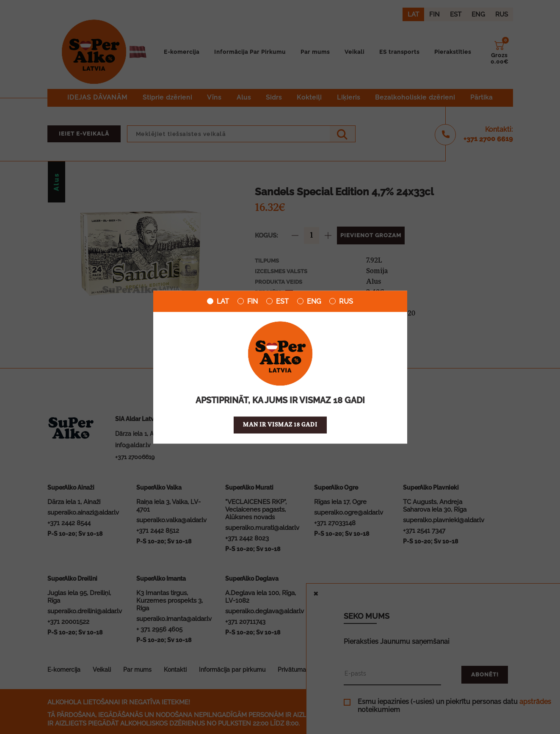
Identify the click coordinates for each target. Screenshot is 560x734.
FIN (248, 301)
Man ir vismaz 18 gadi (280, 425)
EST (277, 301)
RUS (341, 301)
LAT (218, 301)
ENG (309, 301)
